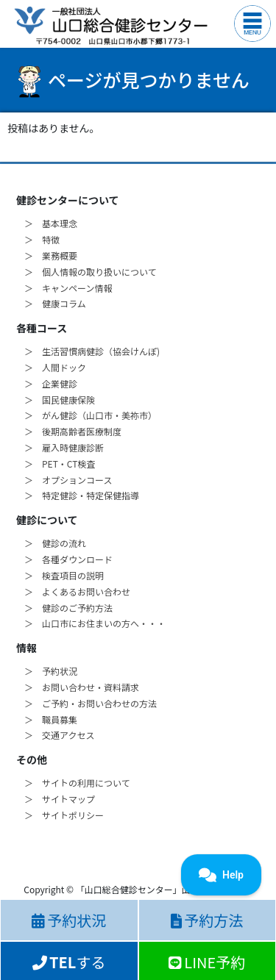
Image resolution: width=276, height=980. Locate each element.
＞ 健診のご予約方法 (68, 608)
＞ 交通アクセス (59, 735)
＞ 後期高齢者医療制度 (73, 431)
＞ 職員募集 (51, 719)
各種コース (42, 328)
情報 (26, 648)
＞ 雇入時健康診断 (64, 447)
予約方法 (207, 920)
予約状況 (69, 920)
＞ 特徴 (42, 239)
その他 (32, 759)
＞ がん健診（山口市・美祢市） (91, 415)
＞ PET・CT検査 (60, 464)
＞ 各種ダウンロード (68, 559)
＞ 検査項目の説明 (64, 575)
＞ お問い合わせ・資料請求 (82, 687)
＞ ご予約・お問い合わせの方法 (91, 703)
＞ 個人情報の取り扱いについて (91, 272)
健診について (47, 520)
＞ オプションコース (68, 480)
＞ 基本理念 (51, 223)
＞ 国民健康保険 (60, 400)
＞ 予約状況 (51, 671)
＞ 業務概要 (51, 255)
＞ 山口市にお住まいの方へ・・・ (95, 623)
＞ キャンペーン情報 (68, 288)
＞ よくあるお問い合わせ (77, 591)
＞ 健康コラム (55, 303)
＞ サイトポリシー (64, 815)
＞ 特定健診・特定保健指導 (82, 495)
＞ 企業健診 (51, 383)
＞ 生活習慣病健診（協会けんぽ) (92, 351)
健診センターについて (68, 200)
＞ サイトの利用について (77, 783)
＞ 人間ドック (55, 367)
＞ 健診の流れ (55, 543)
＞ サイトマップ (60, 799)
